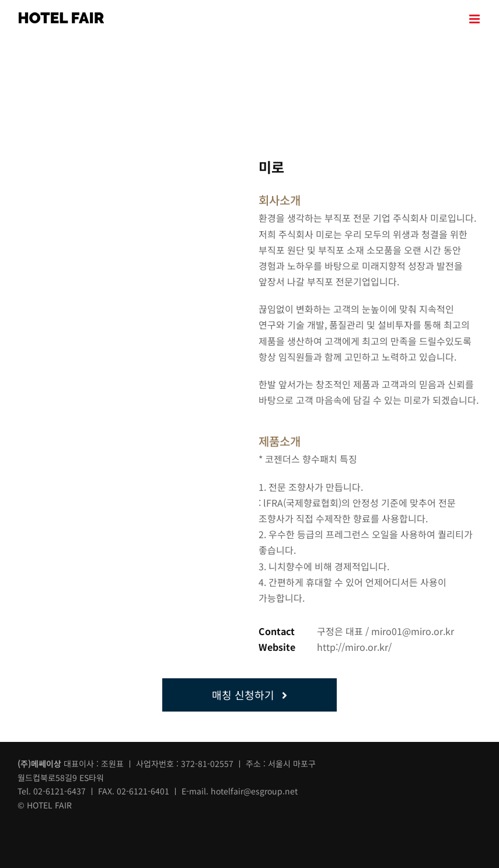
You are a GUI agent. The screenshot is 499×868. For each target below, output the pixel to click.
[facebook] (23, 825)
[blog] (74, 825)
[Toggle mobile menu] (475, 19)
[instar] (48, 825)
